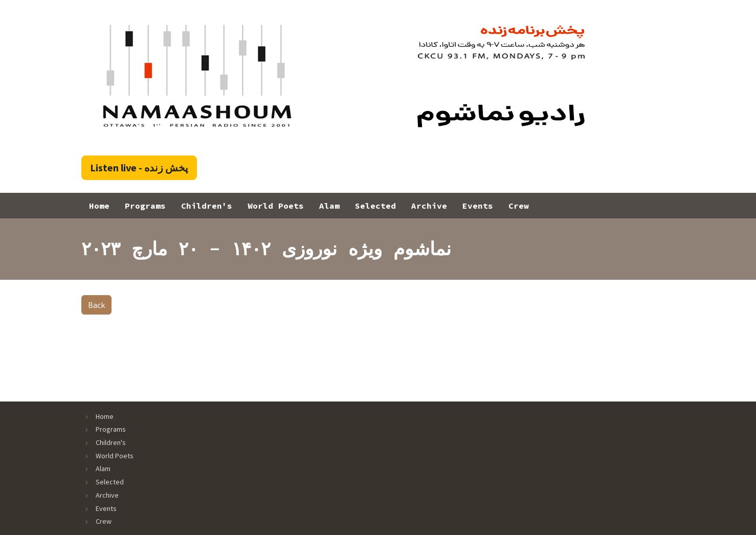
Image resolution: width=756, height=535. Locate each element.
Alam (329, 206)
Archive (429, 206)
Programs (145, 206)
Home (99, 206)
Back (96, 305)
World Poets (276, 206)
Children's (207, 206)
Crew (519, 206)
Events (478, 206)
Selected (375, 206)
